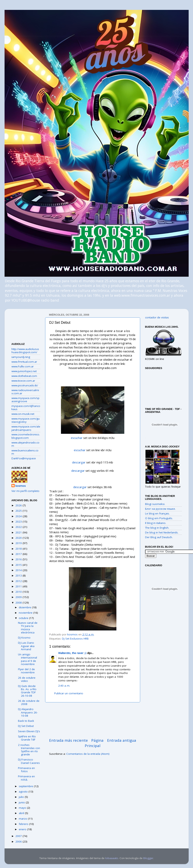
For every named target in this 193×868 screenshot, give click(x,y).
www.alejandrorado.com (25, 444)
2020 (19, 538)
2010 (19, 592)
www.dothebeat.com (24, 376)
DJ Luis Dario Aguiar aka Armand (26, 646)
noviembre (26, 613)
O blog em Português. (159, 518)
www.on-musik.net (23, 414)
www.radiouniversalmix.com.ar (25, 392)
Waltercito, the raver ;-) (72, 653)
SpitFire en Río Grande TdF (27, 738)
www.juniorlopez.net (24, 371)
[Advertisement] (93, 720)
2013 (19, 576)
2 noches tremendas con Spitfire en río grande (29, 750)
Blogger (148, 858)
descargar (79, 462)
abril (22, 813)
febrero (24, 824)
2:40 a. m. (64, 686)
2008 (19, 603)
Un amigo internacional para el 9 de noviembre (28, 659)
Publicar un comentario (69, 693)
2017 (19, 554)
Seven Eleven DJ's (29, 731)
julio (22, 797)
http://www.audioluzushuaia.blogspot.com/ (25, 351)
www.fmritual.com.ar (24, 362)
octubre (24, 618)
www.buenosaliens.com (25, 452)
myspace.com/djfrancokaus (26, 408)
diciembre (25, 607)
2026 (19, 505)
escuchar (77, 438)
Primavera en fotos (26, 770)
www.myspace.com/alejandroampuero (26, 428)
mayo (23, 808)
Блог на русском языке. (160, 509)
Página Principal (94, 743)
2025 (19, 511)
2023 (19, 522)
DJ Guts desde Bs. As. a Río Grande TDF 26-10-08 (27, 691)
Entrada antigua (122, 740)
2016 (19, 559)
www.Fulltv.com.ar (23, 366)
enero (23, 829)
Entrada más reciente (68, 740)
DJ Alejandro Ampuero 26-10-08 (28, 712)
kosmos (21, 486)
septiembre (26, 786)
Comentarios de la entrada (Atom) (88, 754)
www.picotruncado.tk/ (25, 385)
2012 (19, 581)
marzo (23, 819)
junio (22, 802)
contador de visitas (157, 317)
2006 (19, 842)
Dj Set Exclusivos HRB (75, 639)
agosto (24, 792)
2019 (19, 543)
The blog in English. (157, 528)
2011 (19, 586)
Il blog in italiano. (156, 523)
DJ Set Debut (26, 726)
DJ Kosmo (24, 638)
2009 (19, 597)
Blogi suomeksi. (155, 504)
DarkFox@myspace (24, 458)
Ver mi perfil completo (25, 491)
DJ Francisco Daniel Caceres (29, 761)
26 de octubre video (27, 679)
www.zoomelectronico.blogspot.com (26, 436)
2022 (19, 527)
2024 (19, 516)
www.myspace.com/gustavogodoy (26, 420)
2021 (19, 532)
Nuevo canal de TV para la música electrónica (28, 628)
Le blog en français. (157, 513)
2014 (19, 570)
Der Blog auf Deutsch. (159, 537)
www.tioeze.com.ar (23, 381)
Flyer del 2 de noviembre (26, 671)
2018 (19, 549)
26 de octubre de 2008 (29, 702)
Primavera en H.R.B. (26, 778)
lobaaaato (112, 858)
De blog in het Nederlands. (162, 532)
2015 (19, 565)
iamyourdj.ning (21, 357)
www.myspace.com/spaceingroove (25, 400)
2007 (19, 836)
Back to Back (26, 721)
